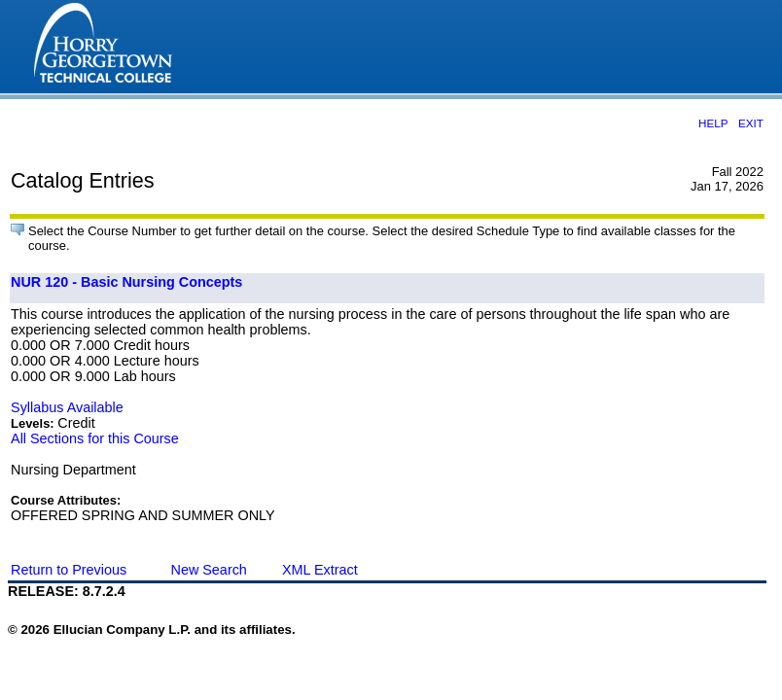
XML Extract (320, 570)
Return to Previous (69, 570)
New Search (208, 570)
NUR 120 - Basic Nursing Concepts (126, 282)
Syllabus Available (67, 407)
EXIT (751, 123)
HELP (713, 123)
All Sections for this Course (95, 438)
